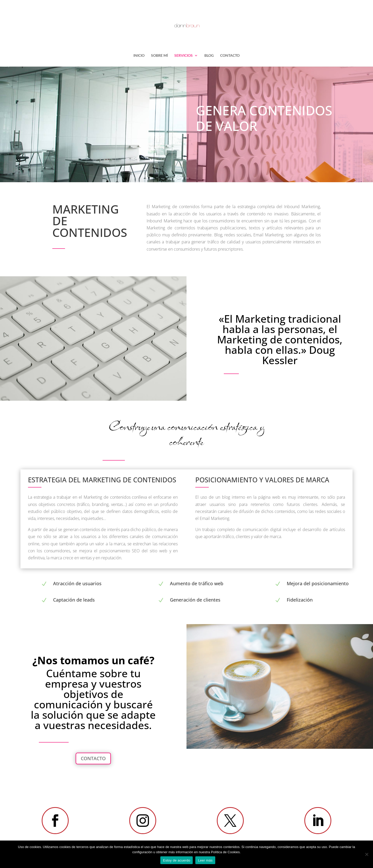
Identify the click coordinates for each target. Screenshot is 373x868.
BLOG (209, 56)
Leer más (205, 860)
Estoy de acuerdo (177, 860)
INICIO (139, 56)
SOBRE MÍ (159, 56)
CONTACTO (230, 56)
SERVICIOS (184, 56)
